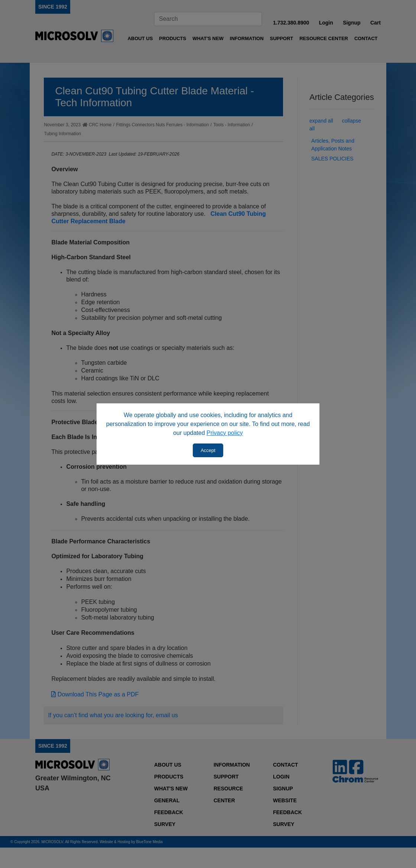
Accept (208, 450)
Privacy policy (225, 433)
